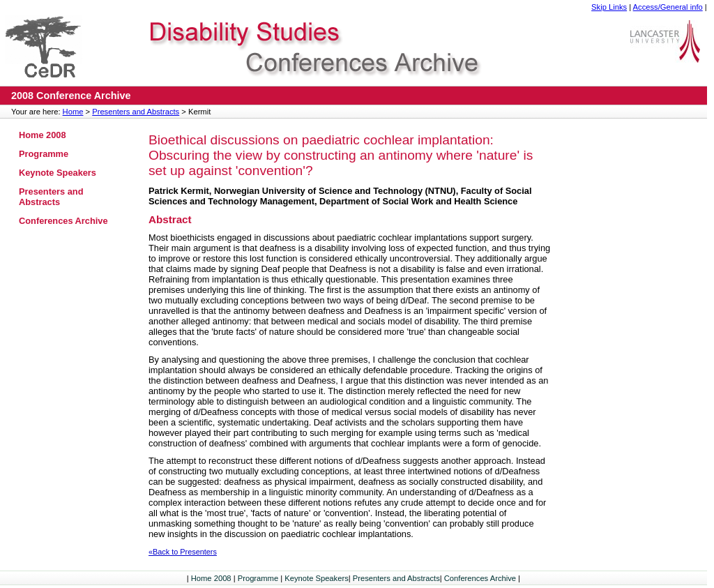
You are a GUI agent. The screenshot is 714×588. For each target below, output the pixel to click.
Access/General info (668, 7)
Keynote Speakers (58, 173)
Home (73, 112)
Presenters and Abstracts (136, 112)
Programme (44, 154)
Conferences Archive (63, 221)
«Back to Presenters (183, 552)
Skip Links (609, 7)
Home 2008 (43, 135)
